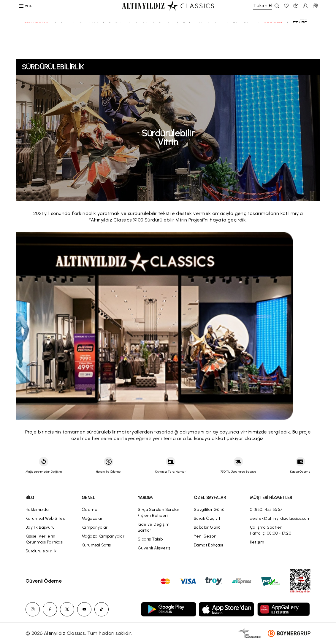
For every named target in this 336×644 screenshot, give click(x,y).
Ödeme (89, 510)
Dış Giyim (117, 44)
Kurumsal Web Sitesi (46, 518)
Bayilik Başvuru (40, 527)
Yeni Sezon (205, 536)
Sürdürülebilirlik (41, 551)
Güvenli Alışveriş (154, 548)
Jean (218, 44)
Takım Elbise (243, 44)
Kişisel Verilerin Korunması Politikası (44, 539)
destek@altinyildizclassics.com (280, 518)
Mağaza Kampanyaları (104, 536)
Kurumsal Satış (96, 545)
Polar (65, 44)
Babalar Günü (207, 527)
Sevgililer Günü (209, 510)
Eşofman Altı (193, 44)
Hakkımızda (37, 510)
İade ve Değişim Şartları (154, 527)
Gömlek (142, 44)
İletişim (257, 542)
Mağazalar (92, 518)
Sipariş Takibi (151, 539)
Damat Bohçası (208, 545)
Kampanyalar (95, 527)
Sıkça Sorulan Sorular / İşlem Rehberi (159, 513)
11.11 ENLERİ (273, 44)
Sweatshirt (89, 44)
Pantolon (166, 44)
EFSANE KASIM (37, 44)
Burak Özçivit (207, 518)
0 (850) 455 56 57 (266, 510)
